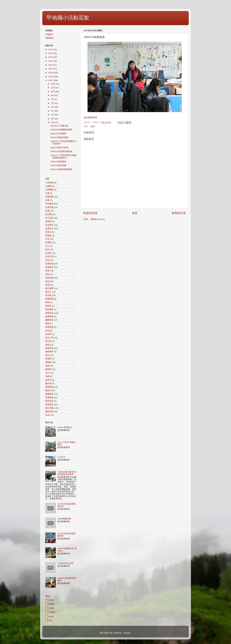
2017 (51, 80)
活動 (47, 274)
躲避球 (48, 359)
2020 (51, 69)
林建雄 (51, 604)
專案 (47, 324)
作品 (47, 239)
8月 (53, 99)
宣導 (47, 271)
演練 (47, 376)
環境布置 (49, 401)
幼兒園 (48, 214)
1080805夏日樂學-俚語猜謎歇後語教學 (67, 473)
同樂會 (48, 236)
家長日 (48, 292)
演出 (47, 373)
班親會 (48, 306)
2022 (51, 61)
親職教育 (49, 394)
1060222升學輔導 (58, 134)
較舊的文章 (179, 213)
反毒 (47, 200)
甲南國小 (49, 34)
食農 (47, 285)
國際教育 (49, 320)
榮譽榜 (48, 369)
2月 (53, 122)
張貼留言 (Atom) (98, 219)
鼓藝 (47, 366)
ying (50, 620)
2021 (51, 65)
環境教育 (49, 405)
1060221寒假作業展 (59, 137)
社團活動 (49, 264)
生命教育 (49, 225)
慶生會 (48, 383)
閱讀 (47, 390)
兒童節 (48, 253)
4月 (53, 115)
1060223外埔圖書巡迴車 (61, 130)
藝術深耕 (49, 412)
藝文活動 (49, 408)
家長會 (48, 295)
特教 (47, 302)
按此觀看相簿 (90, 118)
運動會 (48, 362)
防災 (47, 250)
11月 (53, 88)
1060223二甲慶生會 (59, 126)
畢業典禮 (49, 327)
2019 (51, 73)
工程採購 (49, 183)
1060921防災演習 (65, 563)
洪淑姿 (51, 608)
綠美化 (48, 380)
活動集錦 (49, 38)
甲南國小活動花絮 (68, 18)
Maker (48, 415)
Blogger (127, 633)
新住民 (48, 341)
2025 (51, 49)
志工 (47, 246)
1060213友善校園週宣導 (61, 169)
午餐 (47, 193)
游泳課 (48, 334)
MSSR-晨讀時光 (65, 427)
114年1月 (62, 457)
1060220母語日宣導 (59, 148)
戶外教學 (49, 204)
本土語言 (49, 218)
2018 (51, 77)
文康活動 (49, 207)
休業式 (48, 232)
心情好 (51, 600)
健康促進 (49, 313)
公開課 (48, 186)
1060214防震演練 (58, 165)
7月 (53, 103)
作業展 (48, 242)
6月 (53, 107)
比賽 (47, 211)
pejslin (51, 616)
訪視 (47, 331)
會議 (93, 126)
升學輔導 (49, 190)
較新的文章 (91, 213)
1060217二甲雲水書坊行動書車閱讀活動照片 (63, 156)
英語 (47, 281)
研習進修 (49, 278)
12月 (53, 84)
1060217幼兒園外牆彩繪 (61, 151)
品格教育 (49, 267)
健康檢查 (49, 316)
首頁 (135, 213)
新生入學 (49, 338)
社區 (47, 260)
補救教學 (49, 352)
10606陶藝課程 (64, 519)
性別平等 (49, 257)
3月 (53, 119)
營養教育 (49, 398)
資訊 (47, 355)
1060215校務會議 (58, 162)
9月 (53, 95)
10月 (53, 92)
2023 (51, 57)
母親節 (48, 221)
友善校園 (49, 197)
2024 (51, 53)
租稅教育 (49, 309)
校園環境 (49, 299)
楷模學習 (49, 348)
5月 (53, 111)
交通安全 (49, 229)
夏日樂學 (49, 288)
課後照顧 (49, 387)
